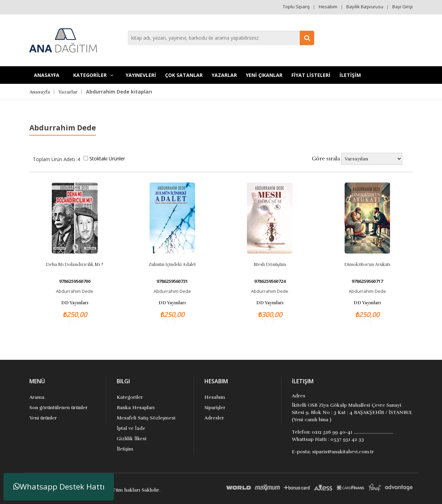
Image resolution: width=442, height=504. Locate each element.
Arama (37, 397)
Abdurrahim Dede (75, 291)
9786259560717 (367, 281)
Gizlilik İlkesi (132, 439)
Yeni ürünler (43, 418)
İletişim (125, 449)
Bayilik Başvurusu (365, 7)
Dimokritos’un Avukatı (367, 265)
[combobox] (221, 38)
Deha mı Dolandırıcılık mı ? (75, 265)
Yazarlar (224, 75)
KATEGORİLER (93, 75)
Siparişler (215, 408)
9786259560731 (172, 281)
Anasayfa (47, 75)
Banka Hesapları (136, 408)
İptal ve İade (131, 428)
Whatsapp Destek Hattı (59, 487)
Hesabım (328, 7)
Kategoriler (130, 397)
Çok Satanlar (184, 75)
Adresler (214, 418)
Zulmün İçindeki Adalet (172, 265)
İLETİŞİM (350, 75)
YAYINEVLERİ (141, 75)
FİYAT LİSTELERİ (311, 75)
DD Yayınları (75, 303)
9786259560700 (75, 281)
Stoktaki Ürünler (107, 159)
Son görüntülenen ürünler (59, 408)
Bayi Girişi (402, 7)
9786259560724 (270, 281)
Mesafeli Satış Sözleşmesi (146, 418)
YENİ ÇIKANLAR (264, 75)
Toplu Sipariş (296, 7)
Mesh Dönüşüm (270, 265)
